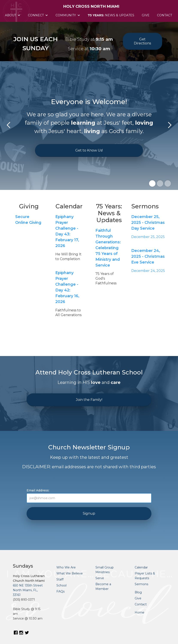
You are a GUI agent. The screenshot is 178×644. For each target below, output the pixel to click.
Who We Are (66, 567)
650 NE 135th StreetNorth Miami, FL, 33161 (28, 590)
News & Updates (111, 15)
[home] (89, 4)
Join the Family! (89, 400)
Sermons (141, 584)
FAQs (60, 591)
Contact (164, 15)
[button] (13, 15)
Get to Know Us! (89, 150)
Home (140, 612)
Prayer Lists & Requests (145, 576)
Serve (100, 578)
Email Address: (38, 490)
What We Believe (70, 573)
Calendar (141, 567)
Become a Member (103, 586)
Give (146, 15)
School (61, 585)
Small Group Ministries (105, 570)
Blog (138, 592)
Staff (60, 579)
